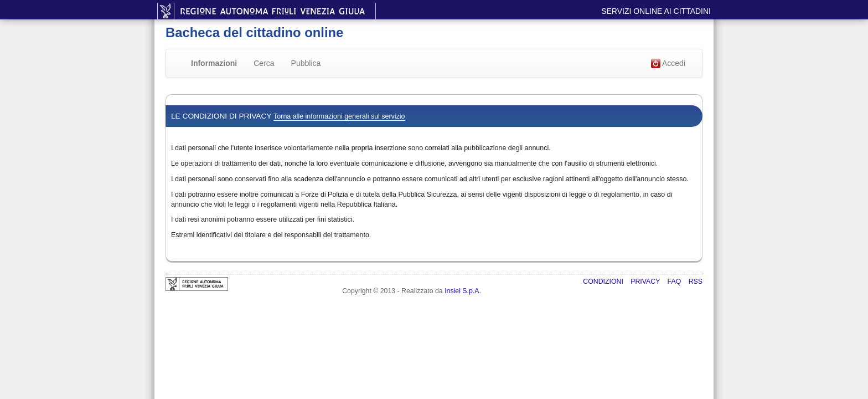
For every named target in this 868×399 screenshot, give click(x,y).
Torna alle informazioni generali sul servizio (339, 116)
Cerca (264, 63)
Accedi (668, 64)
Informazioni (214, 63)
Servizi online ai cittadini (656, 11)
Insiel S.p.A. (463, 291)
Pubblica (306, 63)
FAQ (675, 282)
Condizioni (604, 282)
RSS (696, 282)
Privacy (646, 282)
